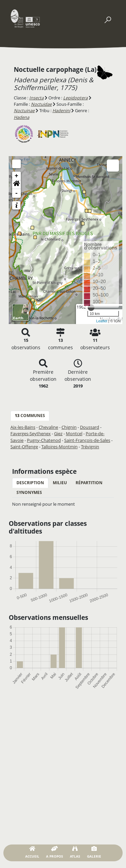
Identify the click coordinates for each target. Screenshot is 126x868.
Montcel (74, 433)
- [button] (17, 193)
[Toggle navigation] (108, 18)
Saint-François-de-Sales (87, 440)
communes (30, 416)
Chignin (69, 427)
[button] (16, 185)
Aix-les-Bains (23, 427)
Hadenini (61, 110)
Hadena (22, 117)
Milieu (60, 483)
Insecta (36, 98)
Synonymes (29, 492)
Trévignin (90, 447)
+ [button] (17, 176)
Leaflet (102, 321)
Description (30, 483)
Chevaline (48, 427)
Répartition (89, 483)
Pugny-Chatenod (44, 440)
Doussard (90, 427)
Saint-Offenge (24, 447)
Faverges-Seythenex (31, 433)
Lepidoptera (75, 98)
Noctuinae (24, 110)
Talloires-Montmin (59, 447)
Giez (58, 433)
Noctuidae (41, 104)
